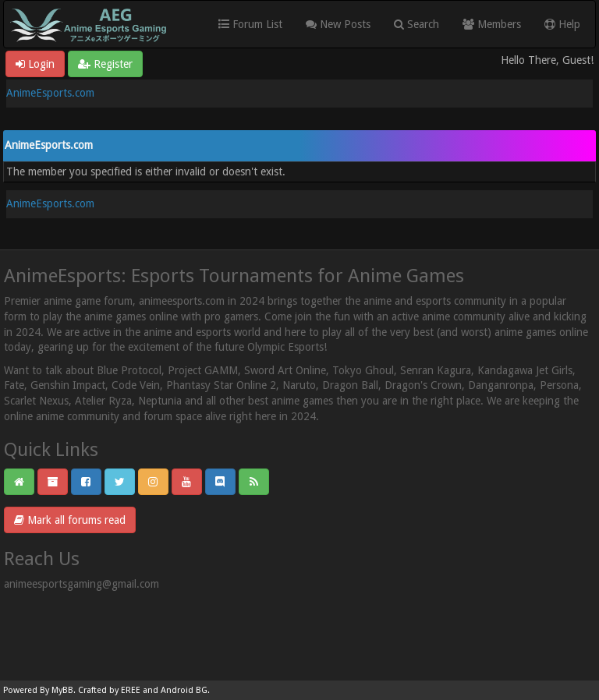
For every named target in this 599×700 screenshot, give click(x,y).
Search (416, 24)
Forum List (250, 24)
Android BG (184, 690)
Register (105, 64)
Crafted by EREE (109, 690)
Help (562, 24)
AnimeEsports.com (50, 93)
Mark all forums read (70, 520)
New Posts (338, 24)
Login (35, 64)
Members (492, 24)
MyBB (62, 690)
